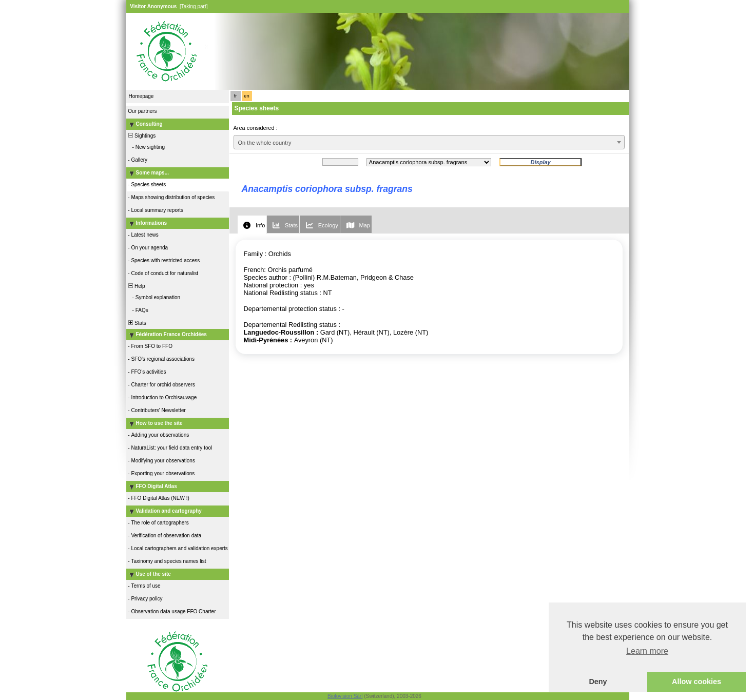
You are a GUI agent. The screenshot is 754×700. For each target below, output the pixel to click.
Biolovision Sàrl (345, 696)
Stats (137, 323)
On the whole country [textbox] (265, 143)
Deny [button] (598, 682)
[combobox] (429, 142)
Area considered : (256, 128)
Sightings (142, 136)
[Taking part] (194, 6)
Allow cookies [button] (697, 682)
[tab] (252, 225)
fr (236, 96)
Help (136, 286)
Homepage (141, 96)
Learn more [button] (647, 651)
